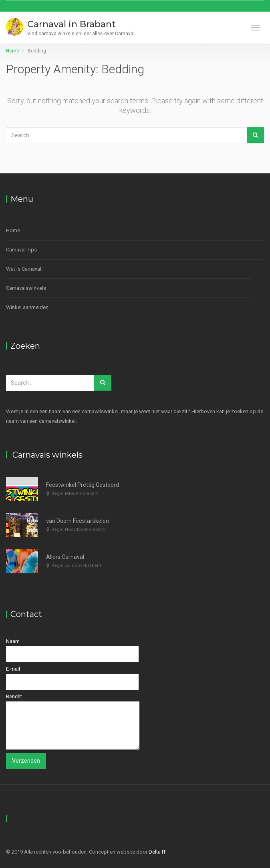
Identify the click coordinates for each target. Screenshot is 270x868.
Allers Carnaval (65, 557)
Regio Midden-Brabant (75, 493)
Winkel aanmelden (27, 307)
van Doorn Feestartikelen (78, 521)
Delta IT (157, 852)
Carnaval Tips (21, 250)
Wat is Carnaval (24, 269)
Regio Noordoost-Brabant (78, 529)
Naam (72, 650)
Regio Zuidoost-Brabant (76, 566)
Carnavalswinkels (26, 288)
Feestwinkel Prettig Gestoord (83, 485)
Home (13, 51)
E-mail (72, 678)
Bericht (73, 721)
